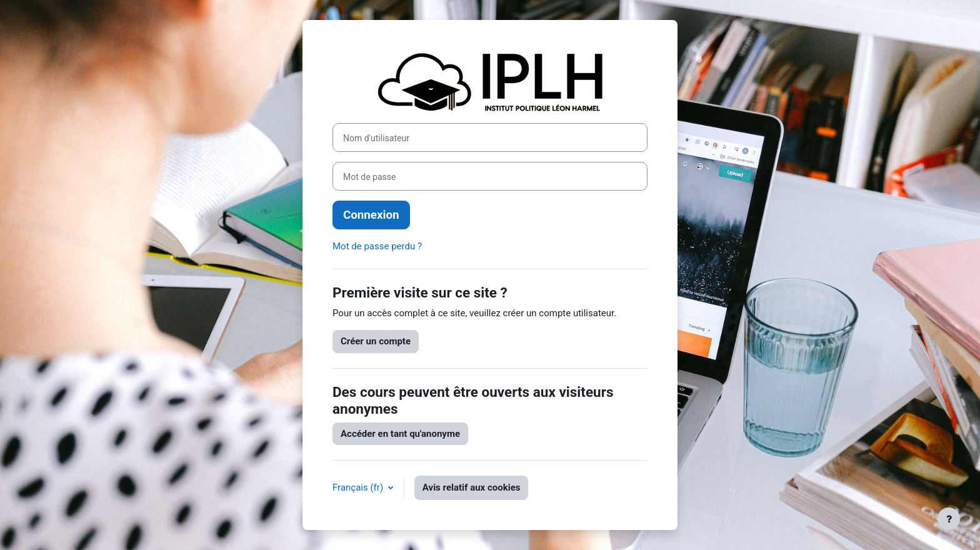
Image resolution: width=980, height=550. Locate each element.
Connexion (371, 215)
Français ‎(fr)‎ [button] (359, 487)
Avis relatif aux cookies (472, 487)
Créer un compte (376, 341)
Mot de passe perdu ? (377, 246)
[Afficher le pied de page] (949, 519)
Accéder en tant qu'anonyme (400, 434)
